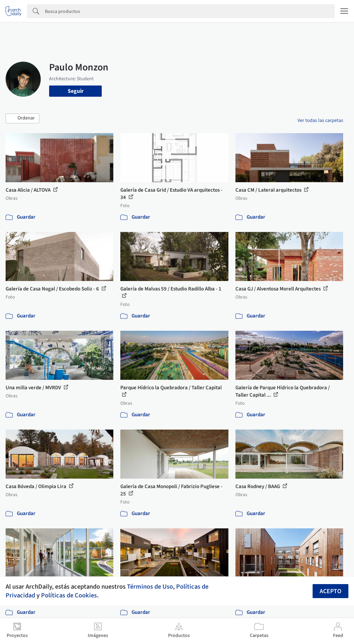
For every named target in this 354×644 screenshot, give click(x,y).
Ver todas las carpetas (320, 121)
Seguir (76, 91)
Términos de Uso (150, 587)
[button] (22, 118)
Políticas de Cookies (69, 595)
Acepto (330, 591)
